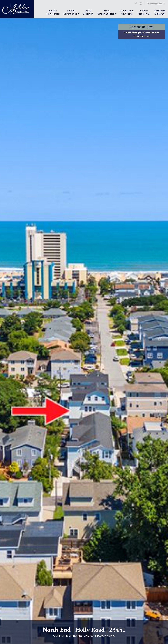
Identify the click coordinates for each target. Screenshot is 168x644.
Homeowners (156, 3)
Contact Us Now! (160, 12)
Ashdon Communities (70, 12)
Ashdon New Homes (53, 12)
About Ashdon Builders (106, 12)
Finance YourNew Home (127, 12)
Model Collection (88, 12)
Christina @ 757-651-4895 (142, 33)
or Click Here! (142, 36)
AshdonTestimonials (144, 12)
